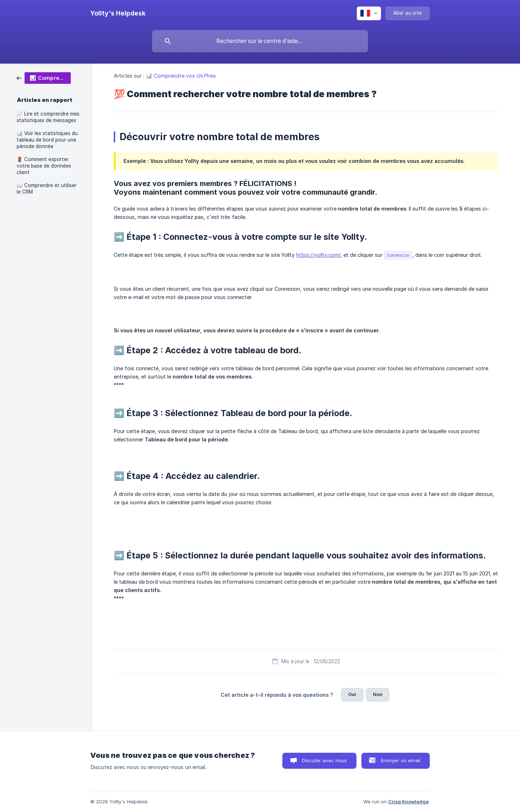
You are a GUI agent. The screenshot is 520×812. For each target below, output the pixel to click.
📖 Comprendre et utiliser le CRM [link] (47, 189)
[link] (44, 77)
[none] (118, 13)
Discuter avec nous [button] (324, 760)
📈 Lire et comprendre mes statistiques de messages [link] (48, 117)
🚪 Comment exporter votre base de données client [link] (44, 166)
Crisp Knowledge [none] (408, 802)
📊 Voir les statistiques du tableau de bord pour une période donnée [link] (47, 140)
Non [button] (378, 694)
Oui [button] (352, 694)
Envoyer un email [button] (401, 760)
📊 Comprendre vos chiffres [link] (181, 76)
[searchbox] (260, 41)
